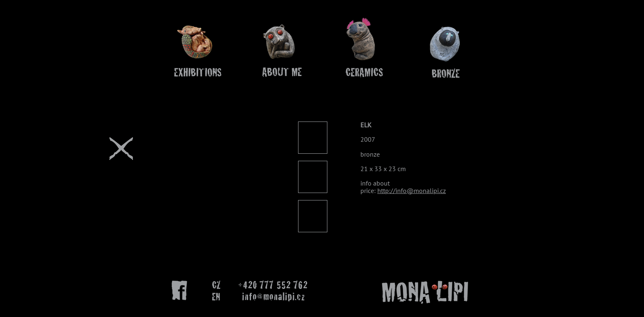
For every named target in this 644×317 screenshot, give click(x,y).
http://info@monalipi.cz (412, 191)
